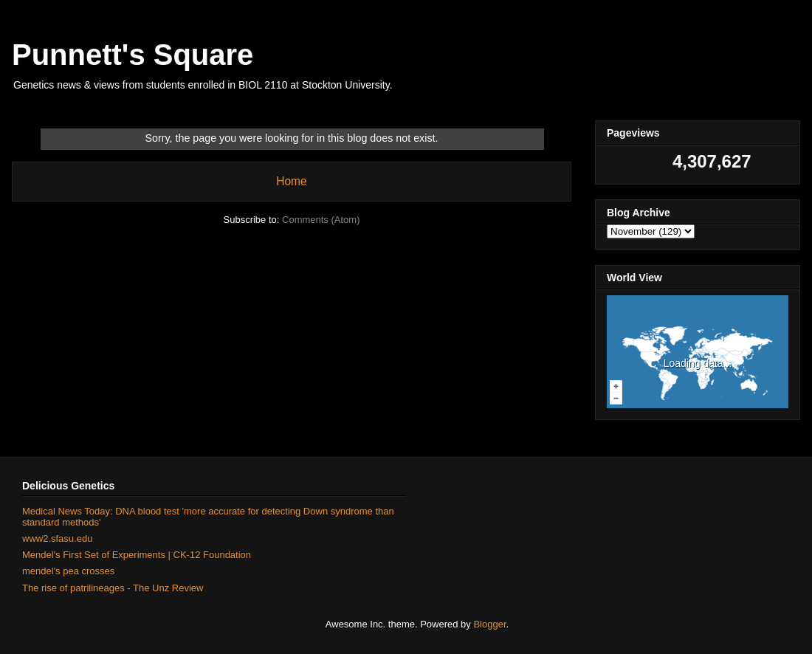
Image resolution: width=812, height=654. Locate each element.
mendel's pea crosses (68, 571)
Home (292, 181)
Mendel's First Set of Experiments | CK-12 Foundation (137, 555)
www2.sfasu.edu (57, 538)
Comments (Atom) (321, 220)
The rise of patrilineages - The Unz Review (113, 588)
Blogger (489, 624)
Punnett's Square (133, 55)
